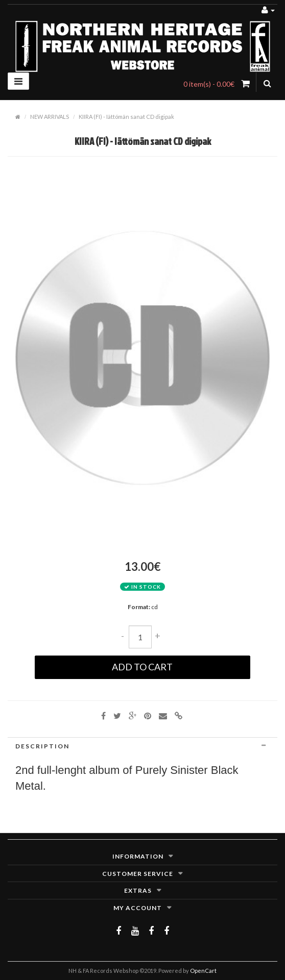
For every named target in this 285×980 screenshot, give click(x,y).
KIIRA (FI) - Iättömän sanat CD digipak (126, 117)
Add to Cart (142, 667)
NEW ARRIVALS (50, 117)
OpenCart (203, 971)
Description (142, 746)
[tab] (142, 746)
